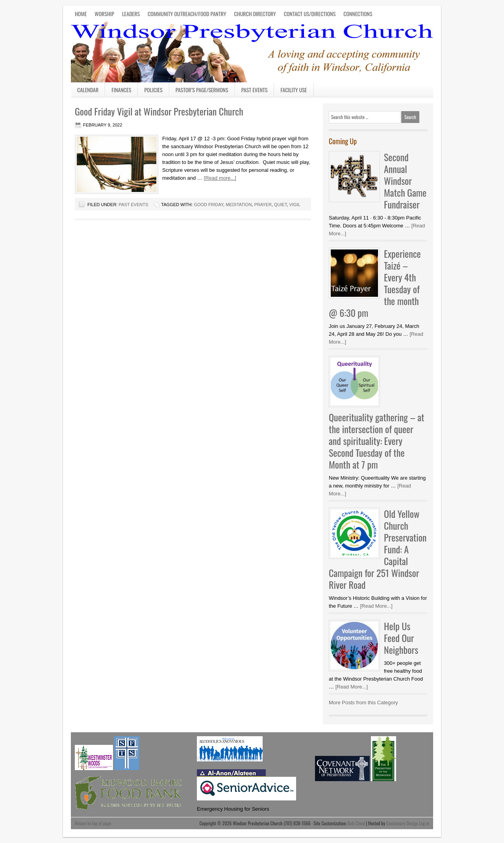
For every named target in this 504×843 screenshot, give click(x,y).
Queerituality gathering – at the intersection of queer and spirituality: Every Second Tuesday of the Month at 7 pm (376, 441)
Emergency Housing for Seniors (233, 809)
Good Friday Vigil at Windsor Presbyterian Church (159, 111)
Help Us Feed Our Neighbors (401, 638)
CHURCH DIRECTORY (255, 14)
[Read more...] (220, 178)
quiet (280, 205)
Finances (121, 90)
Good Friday (208, 205)
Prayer (263, 205)
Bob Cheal (356, 823)
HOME (81, 14)
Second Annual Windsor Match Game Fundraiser (405, 181)
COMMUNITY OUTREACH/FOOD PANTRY (187, 14)
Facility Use (294, 90)
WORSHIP (104, 14)
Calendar (88, 90)
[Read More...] (376, 606)
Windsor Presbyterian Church (252, 50)
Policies (153, 90)
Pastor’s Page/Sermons (202, 90)
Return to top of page (93, 823)
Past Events (255, 90)
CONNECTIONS (358, 14)
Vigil (295, 205)
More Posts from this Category (363, 702)
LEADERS (131, 14)
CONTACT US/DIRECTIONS (310, 14)
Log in (424, 823)
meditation (239, 205)
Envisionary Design (402, 823)
